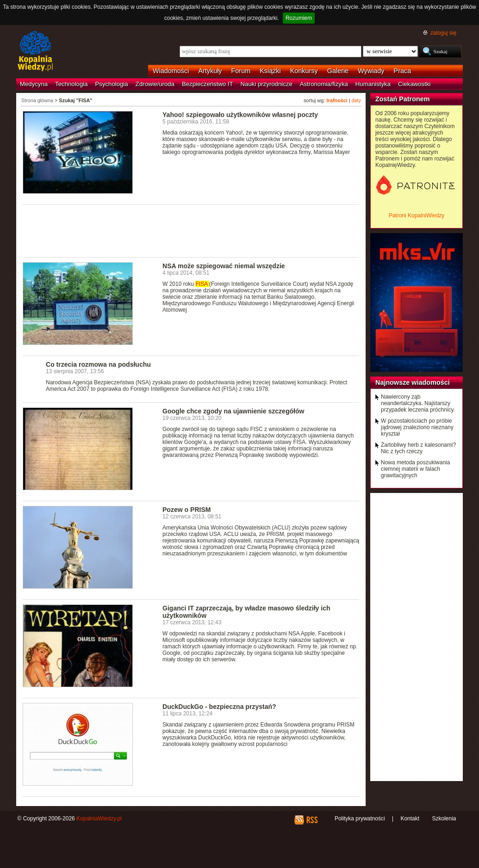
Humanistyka (373, 84)
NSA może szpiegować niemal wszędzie (224, 266)
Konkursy (304, 71)
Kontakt (410, 819)
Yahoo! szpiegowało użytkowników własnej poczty (240, 115)
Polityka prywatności (360, 819)
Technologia (71, 84)
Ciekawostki (414, 84)
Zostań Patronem (403, 99)
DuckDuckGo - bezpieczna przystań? (219, 707)
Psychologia (112, 84)
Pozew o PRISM (187, 510)
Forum (241, 71)
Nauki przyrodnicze (267, 84)
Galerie (338, 71)
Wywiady (371, 71)
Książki (270, 71)
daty (356, 100)
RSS (312, 820)
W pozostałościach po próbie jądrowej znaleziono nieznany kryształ (417, 427)
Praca (403, 71)
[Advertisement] (191, 230)
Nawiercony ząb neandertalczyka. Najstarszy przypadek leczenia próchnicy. (418, 403)
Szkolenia (444, 819)
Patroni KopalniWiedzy (417, 215)
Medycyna (34, 84)
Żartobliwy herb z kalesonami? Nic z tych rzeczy (418, 448)
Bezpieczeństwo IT (208, 84)
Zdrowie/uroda (155, 84)
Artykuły (210, 71)
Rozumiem (299, 18)
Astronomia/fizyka (324, 84)
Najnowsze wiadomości (413, 382)
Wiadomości (171, 71)
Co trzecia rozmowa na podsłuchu (98, 364)
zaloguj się (443, 33)
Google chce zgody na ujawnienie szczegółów (233, 411)
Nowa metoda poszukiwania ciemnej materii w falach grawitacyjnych (415, 469)
